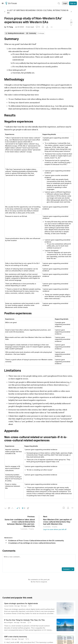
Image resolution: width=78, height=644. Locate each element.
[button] (18, 508)
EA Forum (11, 3)
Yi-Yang (10, 27)
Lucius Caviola (9, 606)
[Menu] (3, 3)
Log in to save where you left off (55, 529)
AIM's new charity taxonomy (16, 637)
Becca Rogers (9, 622)
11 (29, 622)
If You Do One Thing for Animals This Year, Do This (24, 620)
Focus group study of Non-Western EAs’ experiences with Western (33, 20)
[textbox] (39, 561)
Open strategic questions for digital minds (21, 603)
